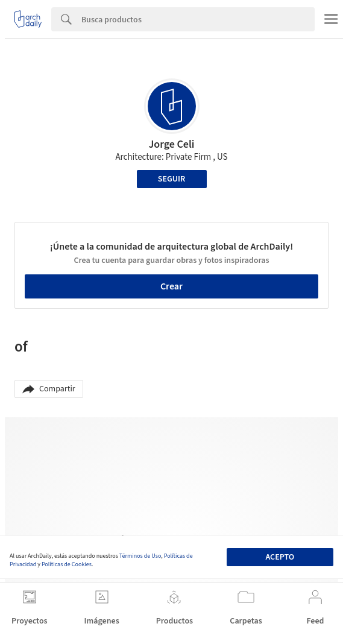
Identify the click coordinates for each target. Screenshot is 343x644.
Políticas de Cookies (67, 564)
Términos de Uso (140, 556)
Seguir (171, 179)
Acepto (280, 557)
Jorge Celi (171, 144)
